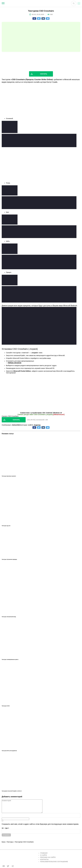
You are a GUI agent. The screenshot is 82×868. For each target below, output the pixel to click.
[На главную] (34, 3)
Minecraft (68, 80)
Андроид (37, 425)
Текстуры (10, 842)
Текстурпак (6, 80)
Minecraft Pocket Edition (21, 358)
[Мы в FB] (4, 866)
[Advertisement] (41, 37)
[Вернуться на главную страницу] (19, 857)
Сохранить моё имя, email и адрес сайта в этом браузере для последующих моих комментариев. (40, 824)
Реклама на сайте (48, 857)
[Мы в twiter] (8, 866)
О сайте (44, 855)
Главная (44, 853)
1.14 (29, 425)
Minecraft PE (50, 368)
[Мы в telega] (12, 866)
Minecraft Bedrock (70, 306)
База (3, 842)
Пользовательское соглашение (54, 862)
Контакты (44, 859)
